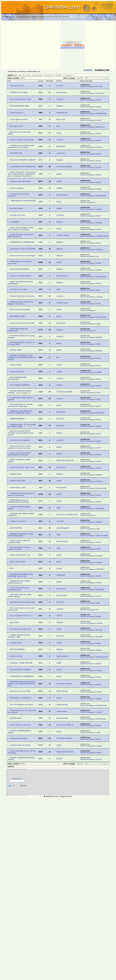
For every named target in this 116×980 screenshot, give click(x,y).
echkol (99, 304)
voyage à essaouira (18, 521)
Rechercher (48, 75)
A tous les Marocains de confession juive (18, 589)
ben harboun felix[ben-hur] (67, 514)
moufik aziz (100, 93)
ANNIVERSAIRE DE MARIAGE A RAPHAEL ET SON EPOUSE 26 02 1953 (22, 684)
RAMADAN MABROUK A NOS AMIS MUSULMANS (21, 535)
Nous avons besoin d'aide (20, 691)
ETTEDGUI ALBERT (64, 167)
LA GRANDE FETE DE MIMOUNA (23, 167)
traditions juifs (16, 474)
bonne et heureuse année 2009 (22, 323)
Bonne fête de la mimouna (20, 725)
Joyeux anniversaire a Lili (20, 555)
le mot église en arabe (19, 119)
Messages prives (17, 126)
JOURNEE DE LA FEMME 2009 (22, 242)
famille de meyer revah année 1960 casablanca (21, 235)
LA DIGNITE (15, 222)
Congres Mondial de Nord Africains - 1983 (19, 636)
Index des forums (24, 75)
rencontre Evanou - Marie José (22, 467)
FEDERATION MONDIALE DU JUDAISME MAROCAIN (20, 575)
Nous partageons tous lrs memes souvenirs (19, 548)
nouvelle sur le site (17, 215)
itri (97, 610)
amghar (59, 208)
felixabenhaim (62, 113)
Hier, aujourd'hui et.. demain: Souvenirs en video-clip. (20, 405)
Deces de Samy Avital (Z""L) (21, 616)
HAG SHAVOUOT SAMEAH (20, 670)
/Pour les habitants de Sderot (21, 705)
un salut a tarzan (16, 208)
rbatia (98, 399)
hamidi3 (99, 120)
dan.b (59, 562)
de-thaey (60, 86)
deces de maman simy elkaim (22, 140)
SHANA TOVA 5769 (17, 481)
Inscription (68, 75)
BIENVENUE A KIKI (17, 316)
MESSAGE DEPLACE (65, 460)
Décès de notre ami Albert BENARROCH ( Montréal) (19, 454)
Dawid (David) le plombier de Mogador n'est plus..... (20, 303)
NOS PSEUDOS (16, 528)
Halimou (60, 474)
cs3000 (59, 372)
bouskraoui (61, 323)
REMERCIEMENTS (17, 419)
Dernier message (87, 87)
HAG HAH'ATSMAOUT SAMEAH (22, 160)
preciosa (99, 630)
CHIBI (59, 663)
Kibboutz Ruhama (17, 372)
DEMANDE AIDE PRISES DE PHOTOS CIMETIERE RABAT (20, 412)
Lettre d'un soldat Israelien (20, 276)
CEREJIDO (100, 569)
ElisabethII (61, 146)
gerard (98, 161)
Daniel (98, 596)
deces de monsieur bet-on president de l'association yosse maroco (21, 433)
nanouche (60, 425)
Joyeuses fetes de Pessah (20, 181)
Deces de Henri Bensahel (20, 310)
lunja (58, 289)
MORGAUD (100, 509)
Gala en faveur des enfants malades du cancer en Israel (20, 447)
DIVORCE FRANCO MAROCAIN (22, 602)
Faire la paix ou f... (17, 113)
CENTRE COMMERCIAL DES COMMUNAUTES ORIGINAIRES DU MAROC (22, 357)
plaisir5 (59, 454)
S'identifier (58, 75)
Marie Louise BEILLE (65, 725)
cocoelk (60, 140)
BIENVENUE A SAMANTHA (21, 698)
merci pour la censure (19, 738)
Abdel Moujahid (63, 528)
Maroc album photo (18, 562)
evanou (99, 468)
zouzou (59, 568)
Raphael (60, 106)
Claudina (60, 99)
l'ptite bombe (62, 711)
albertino (99, 147)
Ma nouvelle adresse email (20, 99)
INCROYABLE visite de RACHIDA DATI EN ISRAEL (19, 501)
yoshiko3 (60, 215)
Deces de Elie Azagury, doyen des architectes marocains (21, 229)
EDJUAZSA (61, 412)
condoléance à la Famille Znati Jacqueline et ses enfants (21, 146)
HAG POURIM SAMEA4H (20, 269)
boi (58, 357)
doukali (59, 188)
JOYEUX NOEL (16, 350)
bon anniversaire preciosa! (20, 629)
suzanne (60, 296)
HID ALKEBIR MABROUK (20, 385)
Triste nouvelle (16, 365)
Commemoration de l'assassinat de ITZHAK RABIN (22, 426)
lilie (58, 126)
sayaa (98, 324)
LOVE (98, 549)
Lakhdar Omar (62, 303)
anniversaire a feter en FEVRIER (23, 249)
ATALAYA (60, 419)
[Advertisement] (24, 45)
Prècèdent (80, 78)
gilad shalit (14, 622)
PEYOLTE (60, 602)
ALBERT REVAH (63, 235)
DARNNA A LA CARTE (19, 92)
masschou (61, 153)
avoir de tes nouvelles (19, 289)
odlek (98, 603)
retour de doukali (17, 188)
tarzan (59, 133)
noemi (59, 670)
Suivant (106, 78)
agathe (99, 441)
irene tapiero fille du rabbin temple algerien (20, 595)
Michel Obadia (62, 691)
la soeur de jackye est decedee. (22, 296)
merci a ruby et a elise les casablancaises (19, 541)
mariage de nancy (17, 86)
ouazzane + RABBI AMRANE (21, 663)
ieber (58, 548)
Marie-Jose (61, 119)
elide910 (60, 622)
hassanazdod (62, 92)
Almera (99, 583)
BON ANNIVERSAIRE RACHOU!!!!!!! (17, 378)
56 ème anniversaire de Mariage (22, 256)
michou (59, 433)
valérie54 (60, 521)
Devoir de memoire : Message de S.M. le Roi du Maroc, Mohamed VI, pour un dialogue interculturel (22, 174)
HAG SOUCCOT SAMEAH (20, 440)
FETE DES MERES (17, 649)
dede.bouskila (101, 488)
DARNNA (88, 70)
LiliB (58, 508)
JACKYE (60, 440)
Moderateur (100, 127)
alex (98, 256)
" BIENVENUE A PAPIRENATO (22, 676)
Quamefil (60, 636)
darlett (98, 100)
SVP (11, 568)
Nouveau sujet (37, 75)
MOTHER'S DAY (16, 153)
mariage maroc (16, 643)
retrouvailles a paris (18, 487)
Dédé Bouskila (16, 718)
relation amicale (16, 656)
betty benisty (62, 487)
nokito (59, 643)
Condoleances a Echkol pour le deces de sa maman (21, 494)
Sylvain (99, 699)
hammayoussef (63, 656)
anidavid (60, 337)
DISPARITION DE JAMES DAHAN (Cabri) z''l (19, 582)
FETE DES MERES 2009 (19, 106)
